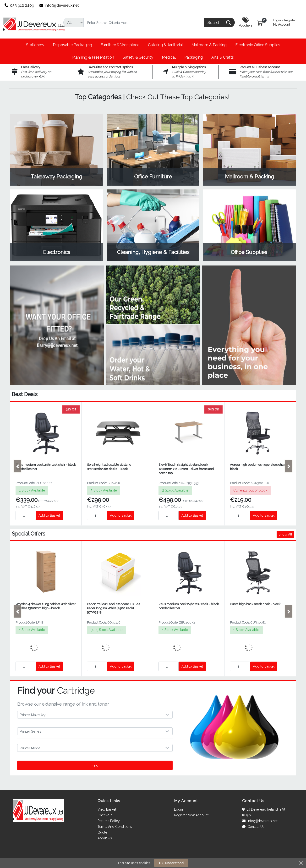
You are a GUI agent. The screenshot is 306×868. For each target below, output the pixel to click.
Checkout (105, 815)
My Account (284, 22)
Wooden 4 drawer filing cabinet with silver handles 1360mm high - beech (46, 606)
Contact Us (253, 827)
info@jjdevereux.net (59, 5)
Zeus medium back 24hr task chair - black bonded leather (46, 467)
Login (178, 809)
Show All (285, 534)
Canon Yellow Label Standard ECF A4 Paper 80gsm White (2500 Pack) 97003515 (114, 608)
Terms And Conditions (115, 827)
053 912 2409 (19, 5)
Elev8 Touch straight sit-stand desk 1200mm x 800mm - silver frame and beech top (186, 469)
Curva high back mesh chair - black (255, 604)
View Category (56, 150)
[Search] (144, 22)
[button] (260, 22)
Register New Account (191, 815)
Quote (102, 832)
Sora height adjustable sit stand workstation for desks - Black (109, 467)
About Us (105, 838)
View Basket (107, 809)
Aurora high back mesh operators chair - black (259, 467)
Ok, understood (171, 863)
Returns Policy (109, 821)
